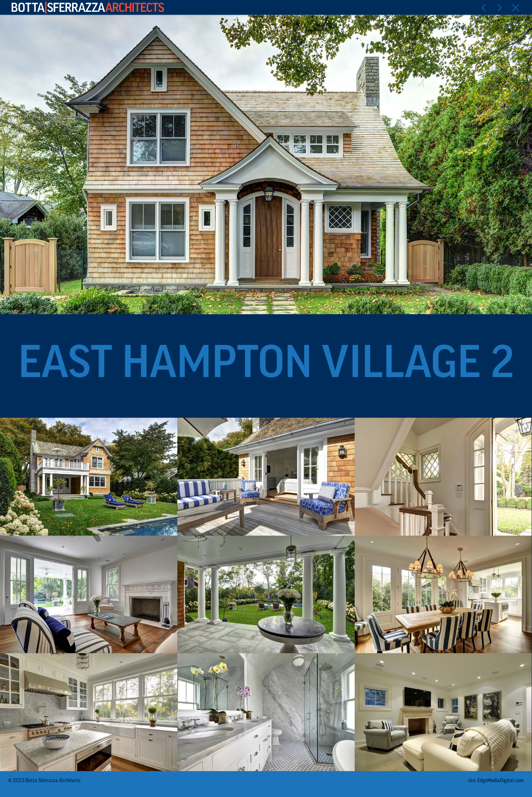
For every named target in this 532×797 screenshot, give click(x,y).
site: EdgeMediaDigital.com (496, 781)
